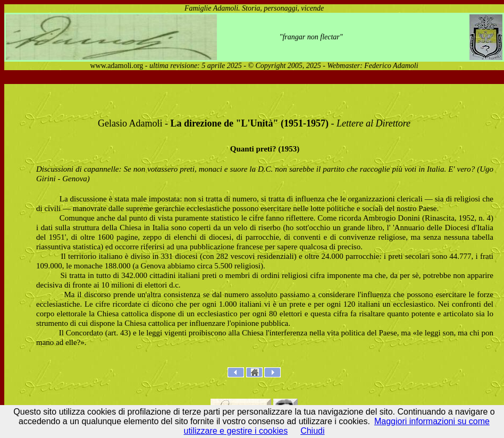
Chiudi (312, 431)
